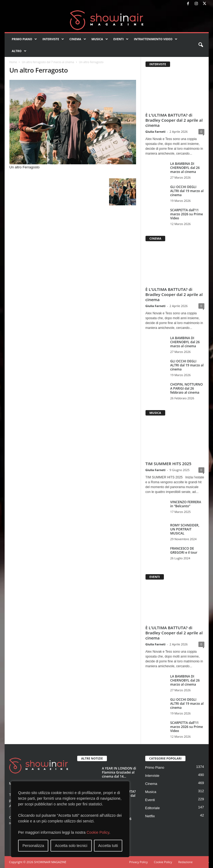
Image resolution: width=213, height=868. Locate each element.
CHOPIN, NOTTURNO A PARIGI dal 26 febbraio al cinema (187, 388)
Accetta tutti (108, 846)
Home (13, 62)
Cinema (78, 39)
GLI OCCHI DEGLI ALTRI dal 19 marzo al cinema (187, 191)
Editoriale (153, 808)
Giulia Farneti (155, 132)
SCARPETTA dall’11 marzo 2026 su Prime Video (187, 214)
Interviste (53, 39)
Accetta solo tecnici (71, 846)
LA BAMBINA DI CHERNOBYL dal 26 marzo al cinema (185, 168)
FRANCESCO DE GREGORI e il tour (184, 550)
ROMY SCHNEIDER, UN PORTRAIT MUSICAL (185, 529)
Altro (19, 51)
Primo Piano (25, 39)
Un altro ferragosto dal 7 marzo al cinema (48, 62)
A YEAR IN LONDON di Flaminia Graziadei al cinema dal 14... (119, 772)
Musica (100, 39)
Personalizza (33, 846)
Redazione (185, 862)
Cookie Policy (98, 832)
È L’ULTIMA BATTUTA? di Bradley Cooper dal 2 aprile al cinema (174, 120)
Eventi (121, 39)
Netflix (150, 816)
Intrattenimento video (156, 39)
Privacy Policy (138, 862)
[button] (201, 45)
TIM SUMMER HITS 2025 (168, 464)
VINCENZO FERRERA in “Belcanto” (186, 504)
